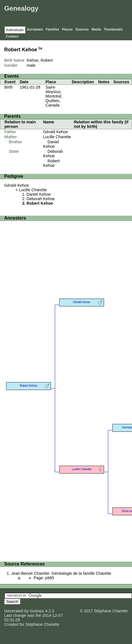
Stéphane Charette (42, 624)
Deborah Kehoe (53, 154)
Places (67, 29)
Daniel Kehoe (51, 144)
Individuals (15, 30)
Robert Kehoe (51, 163)
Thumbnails (113, 29)
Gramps (37, 611)
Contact (12, 36)
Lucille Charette (57, 137)
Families (53, 29)
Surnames (35, 29)
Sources (82, 29)
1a (40, 48)
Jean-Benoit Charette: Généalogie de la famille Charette (61, 573)
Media (96, 29)
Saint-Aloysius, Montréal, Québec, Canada (54, 96)
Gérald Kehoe (56, 132)
